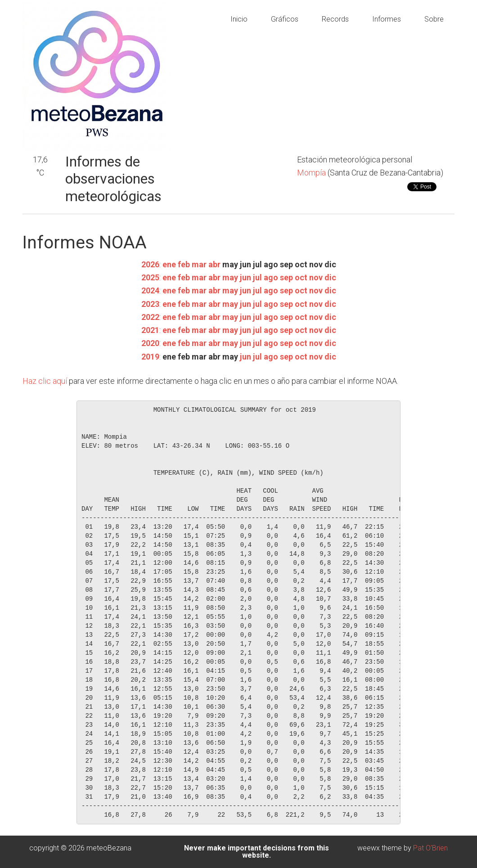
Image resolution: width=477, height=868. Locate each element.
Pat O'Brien (430, 848)
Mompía (312, 173)
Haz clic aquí (45, 381)
